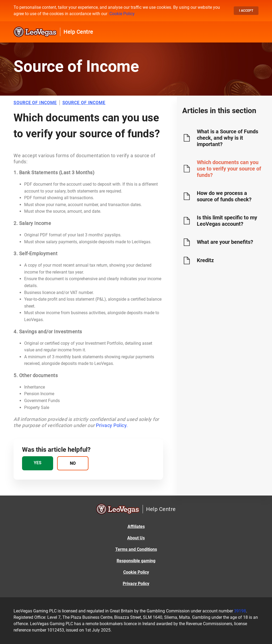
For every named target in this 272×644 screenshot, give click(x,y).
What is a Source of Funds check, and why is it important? (228, 138)
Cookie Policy (122, 14)
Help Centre (78, 32)
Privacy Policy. (112, 425)
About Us (136, 538)
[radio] (38, 463)
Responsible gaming (136, 561)
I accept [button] (246, 11)
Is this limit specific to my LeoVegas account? (227, 221)
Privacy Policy (136, 584)
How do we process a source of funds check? (224, 196)
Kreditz (205, 260)
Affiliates (136, 526)
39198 (240, 611)
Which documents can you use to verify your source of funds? (229, 169)
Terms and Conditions (136, 549)
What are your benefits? (225, 242)
